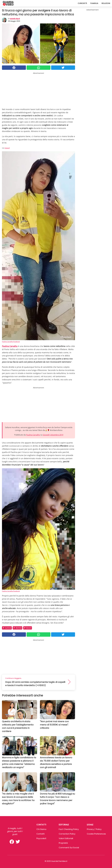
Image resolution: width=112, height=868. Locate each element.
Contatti (40, 834)
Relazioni (106, 3)
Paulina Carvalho (33, 435)
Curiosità (82, 3)
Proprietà (63, 843)
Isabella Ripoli (15, 19)
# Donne (17, 628)
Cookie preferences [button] (96, 834)
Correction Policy (67, 834)
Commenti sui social (69, 848)
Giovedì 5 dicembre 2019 (53, 435)
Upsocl (7, 148)
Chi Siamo (41, 829)
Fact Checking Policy (69, 829)
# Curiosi (7, 628)
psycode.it (41, 838)
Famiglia (94, 3)
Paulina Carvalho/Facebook (11, 342)
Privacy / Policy (94, 829)
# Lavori (28, 628)
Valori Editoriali (66, 838)
